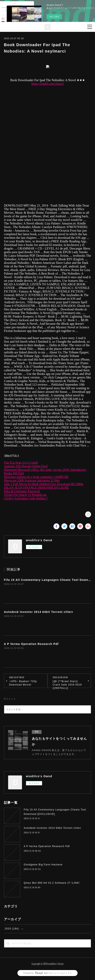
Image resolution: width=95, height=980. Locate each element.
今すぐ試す (54, 17)
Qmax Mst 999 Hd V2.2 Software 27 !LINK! (52, 883)
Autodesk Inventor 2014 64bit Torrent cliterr (39, 612)
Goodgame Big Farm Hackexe (43, 865)
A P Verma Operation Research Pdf (31, 644)
